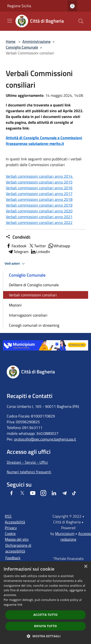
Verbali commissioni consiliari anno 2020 (39, 211)
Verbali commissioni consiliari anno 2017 (39, 194)
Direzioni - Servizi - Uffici (27, 462)
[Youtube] (33, 493)
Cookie (10, 533)
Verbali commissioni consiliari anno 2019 (39, 205)
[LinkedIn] (54, 493)
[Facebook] (12, 493)
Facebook (16, 246)
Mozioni (15, 305)
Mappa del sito (17, 539)
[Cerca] (81, 21)
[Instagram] (43, 493)
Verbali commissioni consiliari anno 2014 (40, 176)
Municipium (65, 533)
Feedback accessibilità (15, 561)
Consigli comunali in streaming (34, 325)
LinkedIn (40, 252)
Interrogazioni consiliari (28, 315)
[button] (45, 636)
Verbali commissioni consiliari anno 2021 (39, 217)
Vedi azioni (15, 264)
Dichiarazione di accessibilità (18, 548)
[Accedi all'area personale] (72, 6)
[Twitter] (22, 493)
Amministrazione (36, 41)
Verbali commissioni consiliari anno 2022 (39, 222)
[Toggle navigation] (10, 21)
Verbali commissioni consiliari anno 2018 (39, 199)
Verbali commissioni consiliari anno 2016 (39, 188)
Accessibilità (15, 522)
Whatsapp (59, 246)
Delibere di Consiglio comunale (34, 285)
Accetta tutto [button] (45, 615)
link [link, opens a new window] (20, 605)
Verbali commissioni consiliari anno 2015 (39, 182)
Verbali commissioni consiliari (33, 295)
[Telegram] (65, 493)
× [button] (86, 567)
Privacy (11, 528)
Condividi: (18, 237)
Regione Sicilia (19, 6)
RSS (8, 516)
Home (11, 41)
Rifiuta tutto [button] (46, 626)
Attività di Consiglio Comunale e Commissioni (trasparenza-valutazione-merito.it (44, 141)
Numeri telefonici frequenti (29, 472)
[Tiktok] (74, 493)
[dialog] (45, 603)
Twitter (37, 246)
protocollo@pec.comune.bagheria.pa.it (45, 439)
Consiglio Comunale (22, 47)
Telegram (18, 252)
